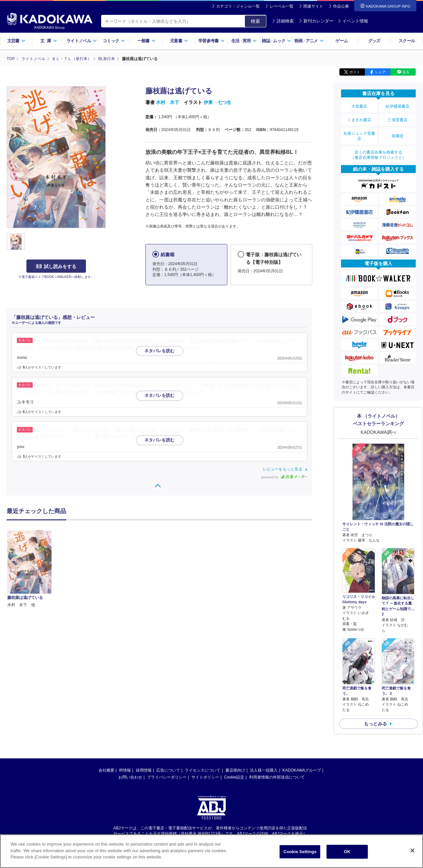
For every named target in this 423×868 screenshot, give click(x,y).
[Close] (412, 851)
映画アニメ (309, 41)
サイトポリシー (205, 777)
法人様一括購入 (264, 770)
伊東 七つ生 (217, 102)
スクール (407, 41)
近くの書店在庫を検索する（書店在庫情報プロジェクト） (378, 155)
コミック (114, 41)
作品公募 (341, 6)
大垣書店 (359, 106)
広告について (168, 770)
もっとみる (375, 724)
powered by (284, 477)
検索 (255, 21)
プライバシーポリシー (167, 777)
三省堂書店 (398, 120)
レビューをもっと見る (283, 469)
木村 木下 (168, 102)
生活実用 (244, 41)
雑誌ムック (276, 41)
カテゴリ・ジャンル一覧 (238, 6)
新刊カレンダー (316, 21)
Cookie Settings (300, 852)
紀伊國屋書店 (398, 106)
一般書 (147, 41)
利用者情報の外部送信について (277, 777)
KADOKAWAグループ (302, 770)
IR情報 (125, 770)
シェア (380, 72)
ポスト (355, 72)
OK (347, 852)
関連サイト (313, 6)
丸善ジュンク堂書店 (359, 136)
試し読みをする (56, 266)
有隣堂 (398, 136)
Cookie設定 (234, 777)
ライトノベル (82, 41)
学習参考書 (211, 41)
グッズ (374, 41)
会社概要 (106, 770)
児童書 (179, 41)
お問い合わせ (130, 777)
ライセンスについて (203, 770)
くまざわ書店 (359, 120)
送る (406, 72)
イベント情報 (353, 21)
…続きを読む (194, 348)
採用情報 (144, 770)
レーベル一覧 (282, 6)
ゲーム (342, 41)
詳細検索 (283, 21)
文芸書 (16, 41)
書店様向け (235, 770)
